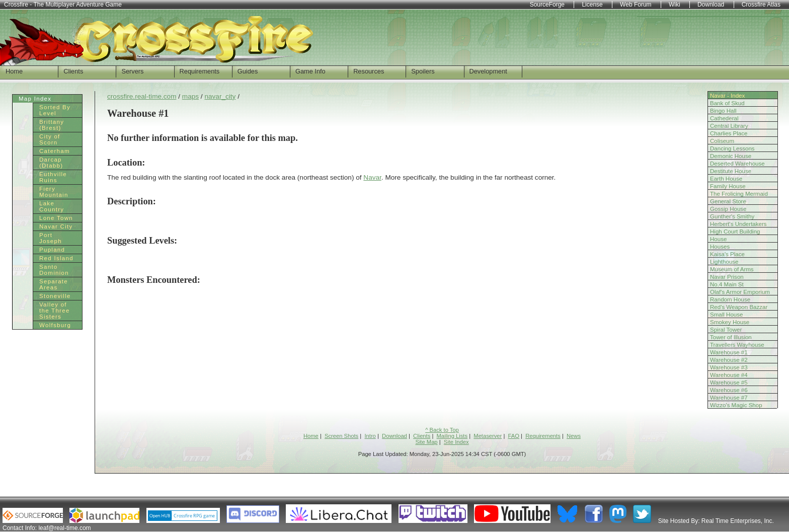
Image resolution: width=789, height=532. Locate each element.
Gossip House (728, 209)
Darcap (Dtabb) (51, 163)
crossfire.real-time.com (142, 96)
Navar (372, 177)
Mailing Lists (452, 436)
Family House (728, 186)
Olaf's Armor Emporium (740, 292)
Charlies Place (729, 133)
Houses (720, 247)
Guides (248, 71)
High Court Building (735, 232)
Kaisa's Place (727, 254)
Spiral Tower (726, 330)
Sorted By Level (55, 110)
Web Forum (636, 5)
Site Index (456, 442)
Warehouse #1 (729, 352)
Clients (73, 71)
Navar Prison (727, 277)
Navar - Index (727, 96)
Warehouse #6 (729, 390)
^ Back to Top (442, 430)
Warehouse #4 (729, 375)
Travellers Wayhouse (737, 345)
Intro (370, 436)
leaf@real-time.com (64, 528)
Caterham (55, 151)
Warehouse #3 (729, 367)
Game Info (310, 71)
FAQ (514, 436)
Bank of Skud (727, 103)
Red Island (56, 258)
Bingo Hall (723, 111)
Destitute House (731, 171)
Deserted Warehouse (737, 164)
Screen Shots (341, 436)
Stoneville (55, 296)
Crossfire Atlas (761, 5)
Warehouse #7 (729, 398)
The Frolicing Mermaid (739, 194)
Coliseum (722, 141)
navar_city (220, 96)
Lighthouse (724, 262)
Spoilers (423, 71)
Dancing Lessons (732, 148)
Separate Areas (54, 284)
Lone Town (56, 218)
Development (488, 71)
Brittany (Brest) (52, 125)
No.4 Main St (727, 284)
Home (14, 71)
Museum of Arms (732, 269)
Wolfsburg (55, 325)
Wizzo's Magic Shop (736, 405)
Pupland (52, 250)
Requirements (200, 71)
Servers (132, 71)
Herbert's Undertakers (738, 224)
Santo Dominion (54, 270)
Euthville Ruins (53, 177)
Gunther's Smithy (732, 216)
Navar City (56, 226)
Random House (730, 299)
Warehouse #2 (729, 360)
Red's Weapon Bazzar (739, 307)
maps (190, 96)
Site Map (426, 442)
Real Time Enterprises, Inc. (738, 521)
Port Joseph (51, 238)
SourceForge (547, 5)
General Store (728, 201)
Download (395, 436)
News (574, 436)
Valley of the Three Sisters (55, 311)
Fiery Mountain (54, 192)
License (592, 5)
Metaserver (488, 436)
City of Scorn (50, 139)
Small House (726, 315)
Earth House (726, 179)
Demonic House (731, 156)
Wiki (675, 5)
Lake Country (52, 206)
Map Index (35, 99)
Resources (369, 71)
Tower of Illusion (731, 337)
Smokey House (730, 322)
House (718, 239)
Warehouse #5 (729, 383)
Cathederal (724, 118)
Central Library (729, 126)
